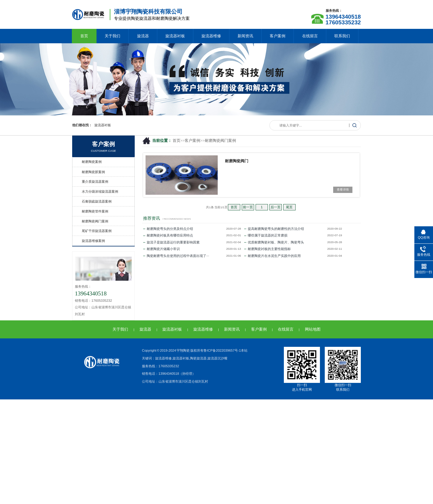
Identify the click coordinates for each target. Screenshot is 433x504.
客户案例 (278, 36)
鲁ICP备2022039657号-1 (222, 350)
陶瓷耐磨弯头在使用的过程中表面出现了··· (176, 256)
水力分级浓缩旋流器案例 (100, 191)
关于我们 (112, 36)
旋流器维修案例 (93, 241)
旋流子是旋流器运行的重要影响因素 (171, 242)
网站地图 (313, 329)
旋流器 (143, 36)
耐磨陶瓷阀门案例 (220, 141)
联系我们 (342, 36)
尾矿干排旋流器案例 (97, 231)
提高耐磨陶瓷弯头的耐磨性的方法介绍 (274, 229)
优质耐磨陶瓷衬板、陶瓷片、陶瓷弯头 (274, 242)
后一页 (276, 207)
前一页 (248, 207)
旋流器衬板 (175, 36)
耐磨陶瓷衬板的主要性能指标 (267, 249)
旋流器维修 (211, 36)
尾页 (289, 207)
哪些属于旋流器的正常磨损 (266, 235)
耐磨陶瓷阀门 (237, 161)
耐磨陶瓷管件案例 (95, 211)
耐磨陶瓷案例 (92, 162)
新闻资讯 (245, 36)
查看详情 (343, 189)
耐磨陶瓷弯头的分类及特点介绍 (168, 229)
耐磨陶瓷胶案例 (93, 172)
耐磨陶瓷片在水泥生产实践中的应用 (272, 256)
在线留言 (310, 36)
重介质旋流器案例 (95, 182)
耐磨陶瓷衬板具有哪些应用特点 (168, 235)
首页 (84, 36)
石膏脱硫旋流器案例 (97, 201)
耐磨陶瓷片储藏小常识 (161, 249)
